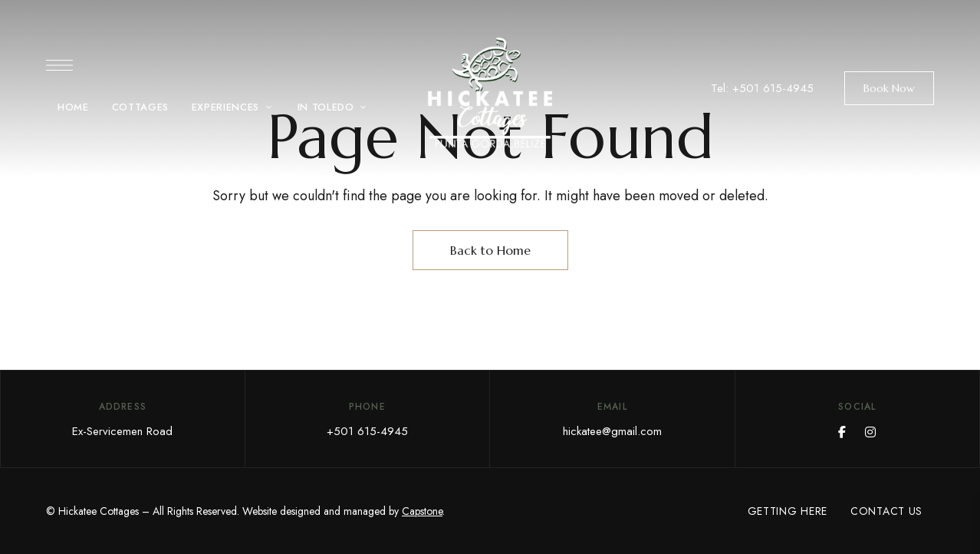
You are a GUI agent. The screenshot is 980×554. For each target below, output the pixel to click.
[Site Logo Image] (490, 93)
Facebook (842, 432)
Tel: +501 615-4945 (762, 88)
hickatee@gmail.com (612, 431)
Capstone (422, 511)
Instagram (870, 432)
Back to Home (490, 250)
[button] (889, 88)
